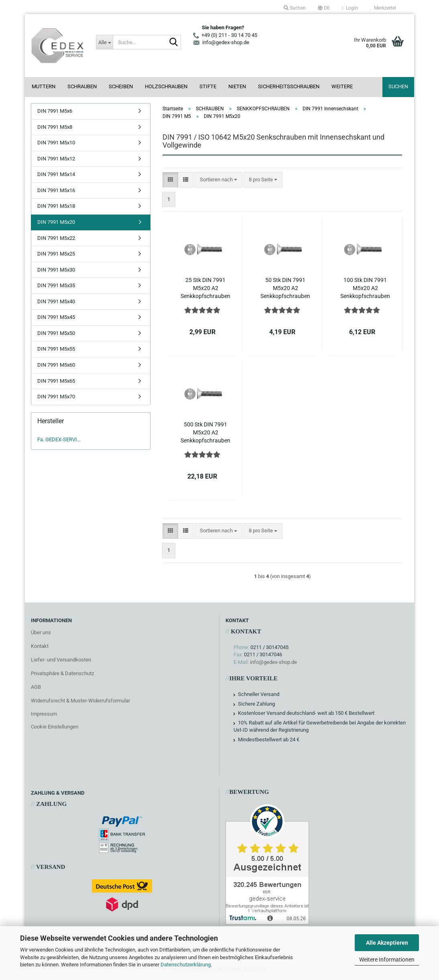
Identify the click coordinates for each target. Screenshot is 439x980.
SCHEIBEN (121, 86)
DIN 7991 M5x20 (56, 222)
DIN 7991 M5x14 (56, 174)
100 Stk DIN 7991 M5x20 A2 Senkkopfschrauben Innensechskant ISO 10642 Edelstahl (365, 288)
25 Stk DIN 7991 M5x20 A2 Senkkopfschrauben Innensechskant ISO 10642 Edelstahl (205, 288)
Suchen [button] (295, 8)
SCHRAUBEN (82, 86)
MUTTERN (44, 86)
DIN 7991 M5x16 (56, 190)
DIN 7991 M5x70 (56, 397)
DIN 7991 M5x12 (56, 159)
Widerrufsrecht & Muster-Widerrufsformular (80, 701)
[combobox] (218, 180)
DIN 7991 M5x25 (56, 254)
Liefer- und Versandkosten (61, 660)
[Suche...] (104, 42)
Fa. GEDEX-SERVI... (59, 439)
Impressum (44, 714)
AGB (36, 687)
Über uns (41, 632)
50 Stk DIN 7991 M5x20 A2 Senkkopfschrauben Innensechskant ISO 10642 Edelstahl (285, 288)
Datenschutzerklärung (186, 965)
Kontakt (40, 646)
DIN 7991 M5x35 (56, 285)
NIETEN (237, 86)
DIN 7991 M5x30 (56, 270)
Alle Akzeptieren (387, 943)
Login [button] (350, 8)
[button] (324, 8)
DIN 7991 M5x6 (55, 111)
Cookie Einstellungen (55, 727)
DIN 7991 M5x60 (56, 365)
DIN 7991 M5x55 (56, 349)
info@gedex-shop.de (273, 662)
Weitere (342, 86)
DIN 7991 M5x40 (56, 301)
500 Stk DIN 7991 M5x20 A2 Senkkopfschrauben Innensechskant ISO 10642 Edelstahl (205, 433)
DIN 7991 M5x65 (56, 381)
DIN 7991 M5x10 (56, 143)
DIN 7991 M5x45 (56, 317)
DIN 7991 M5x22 (56, 238)
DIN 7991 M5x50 (56, 333)
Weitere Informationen (387, 960)
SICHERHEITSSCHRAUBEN (289, 86)
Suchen (398, 86)
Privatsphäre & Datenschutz (62, 673)
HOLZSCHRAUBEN (166, 86)
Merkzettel (383, 8)
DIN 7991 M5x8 (55, 127)
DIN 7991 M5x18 (56, 206)
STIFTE (208, 86)
